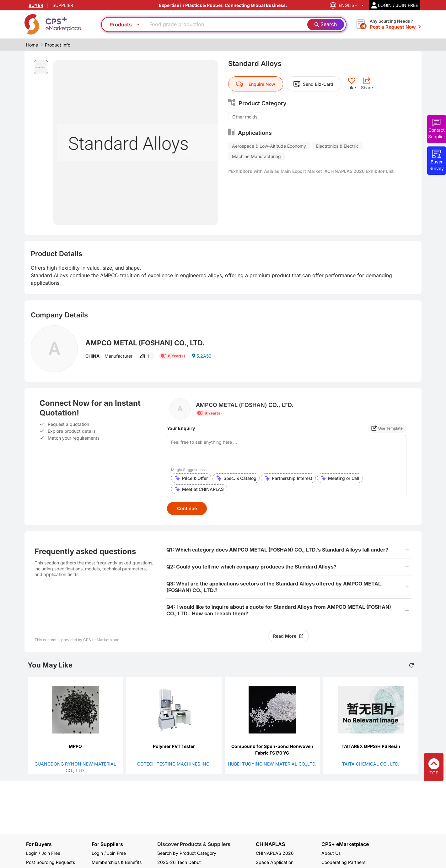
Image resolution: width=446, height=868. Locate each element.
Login (97, 853)
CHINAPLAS (270, 844)
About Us (331, 853)
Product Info (58, 45)
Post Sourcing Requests (51, 862)
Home (32, 45)
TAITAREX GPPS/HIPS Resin (371, 746)
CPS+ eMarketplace (345, 844)
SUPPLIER (63, 5)
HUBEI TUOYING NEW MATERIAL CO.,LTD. (272, 764)
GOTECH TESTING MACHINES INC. (174, 764)
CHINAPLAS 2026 (275, 853)
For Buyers (39, 844)
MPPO (75, 746)
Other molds (245, 117)
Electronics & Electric (337, 146)
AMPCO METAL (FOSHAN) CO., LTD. (145, 343)
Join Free (116, 853)
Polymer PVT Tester (174, 746)
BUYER (36, 5)
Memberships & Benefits (117, 862)
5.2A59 (202, 356)
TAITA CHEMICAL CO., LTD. (371, 764)
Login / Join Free (43, 853)
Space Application (275, 862)
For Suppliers (107, 844)
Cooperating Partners (343, 862)
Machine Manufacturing (256, 156)
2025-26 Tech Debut (179, 862)
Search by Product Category (187, 853)
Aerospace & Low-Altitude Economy (269, 146)
